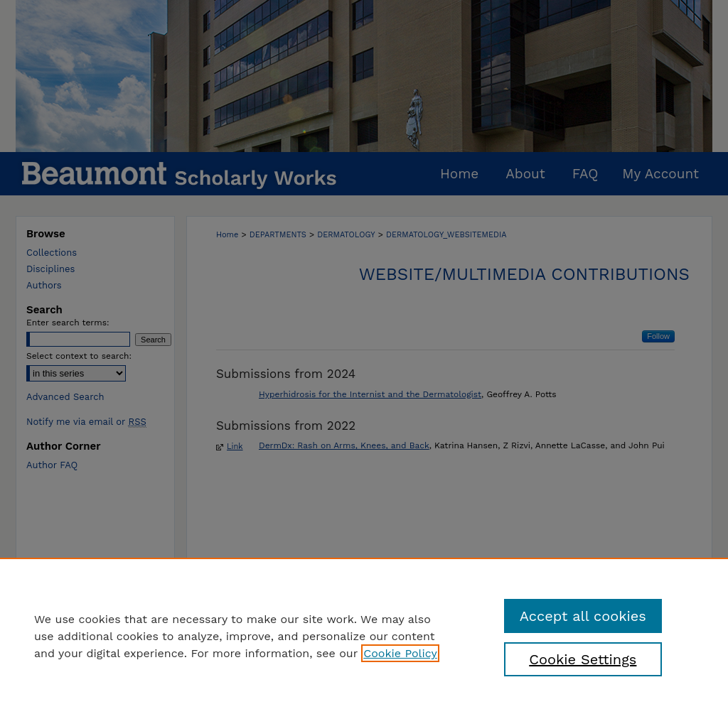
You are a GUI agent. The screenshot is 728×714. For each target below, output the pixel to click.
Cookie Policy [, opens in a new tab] (400, 653)
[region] (364, 636)
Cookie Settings (583, 659)
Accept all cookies (583, 616)
